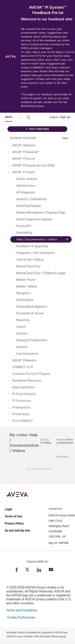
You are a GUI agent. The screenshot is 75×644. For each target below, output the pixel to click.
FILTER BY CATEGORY (21, 138)
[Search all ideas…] (38, 117)
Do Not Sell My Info (17, 531)
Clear (65, 138)
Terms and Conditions (22, 610)
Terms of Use (13, 516)
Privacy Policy (14, 523)
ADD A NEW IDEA (37, 129)
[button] (19, 117)
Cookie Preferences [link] (21, 617)
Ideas (9, 117)
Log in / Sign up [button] (61, 117)
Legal (8, 509)
